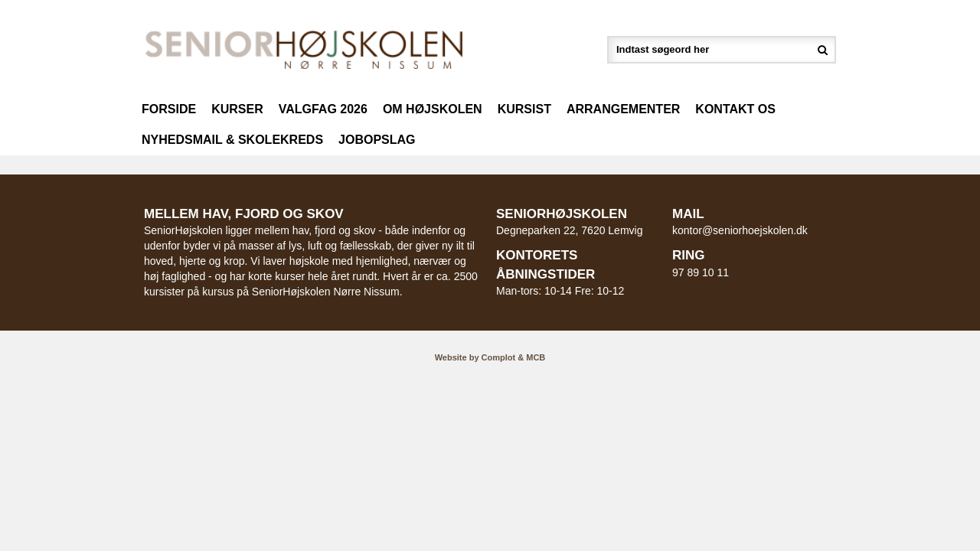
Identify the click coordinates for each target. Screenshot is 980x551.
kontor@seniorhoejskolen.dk (740, 230)
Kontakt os (735, 109)
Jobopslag (377, 140)
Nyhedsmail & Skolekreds (232, 140)
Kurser (237, 109)
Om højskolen (433, 109)
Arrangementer (623, 109)
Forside (169, 109)
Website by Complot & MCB (490, 357)
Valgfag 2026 (323, 109)
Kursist (524, 109)
